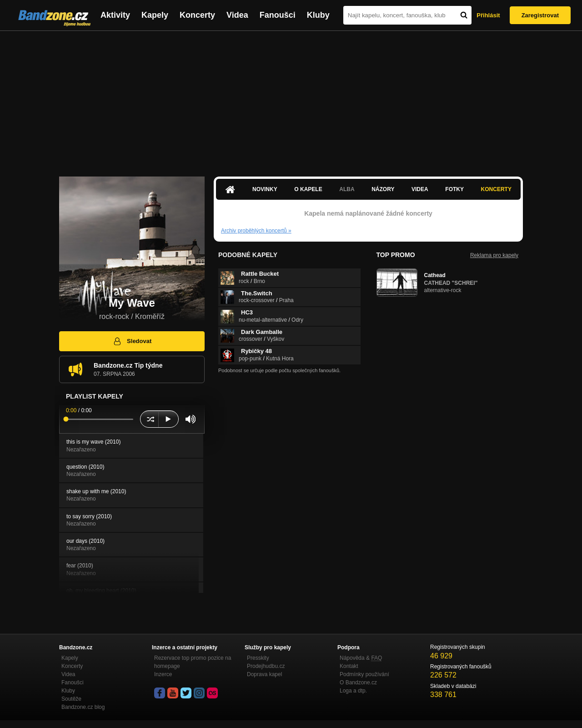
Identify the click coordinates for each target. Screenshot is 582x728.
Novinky (265, 189)
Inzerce (163, 674)
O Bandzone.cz (358, 682)
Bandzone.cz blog (83, 707)
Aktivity (115, 15)
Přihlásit (488, 15)
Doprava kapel (264, 674)
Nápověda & (361, 658)
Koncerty (197, 15)
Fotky (454, 189)
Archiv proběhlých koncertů (256, 231)
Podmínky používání (364, 674)
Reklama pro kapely (494, 255)
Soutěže (71, 699)
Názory (383, 189)
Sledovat (132, 341)
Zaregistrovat (540, 15)
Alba (347, 189)
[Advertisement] (291, 99)
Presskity (258, 658)
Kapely (155, 15)
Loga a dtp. (353, 691)
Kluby (318, 15)
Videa (237, 15)
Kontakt (349, 666)
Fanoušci (278, 15)
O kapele (308, 189)
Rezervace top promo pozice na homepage (193, 662)
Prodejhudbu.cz (266, 666)
